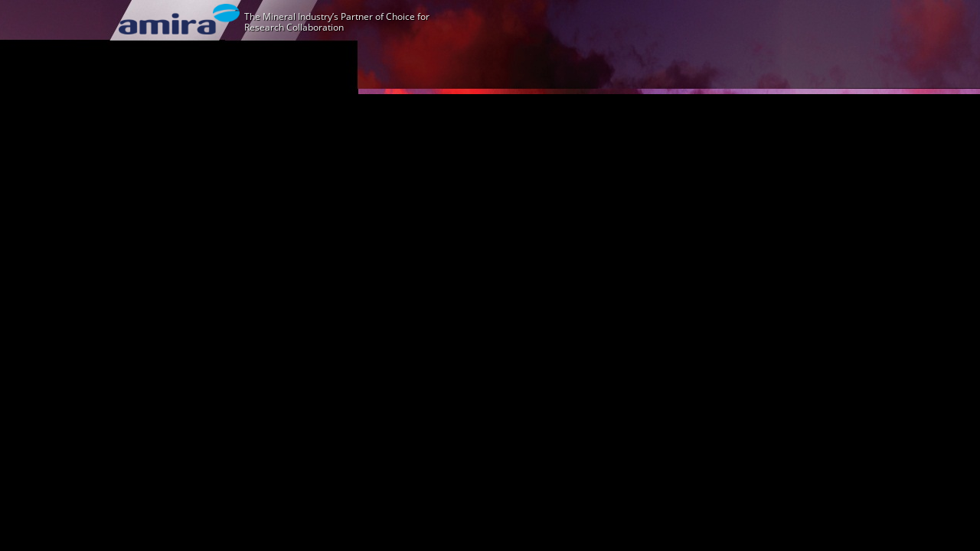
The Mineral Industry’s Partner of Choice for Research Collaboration (337, 22)
